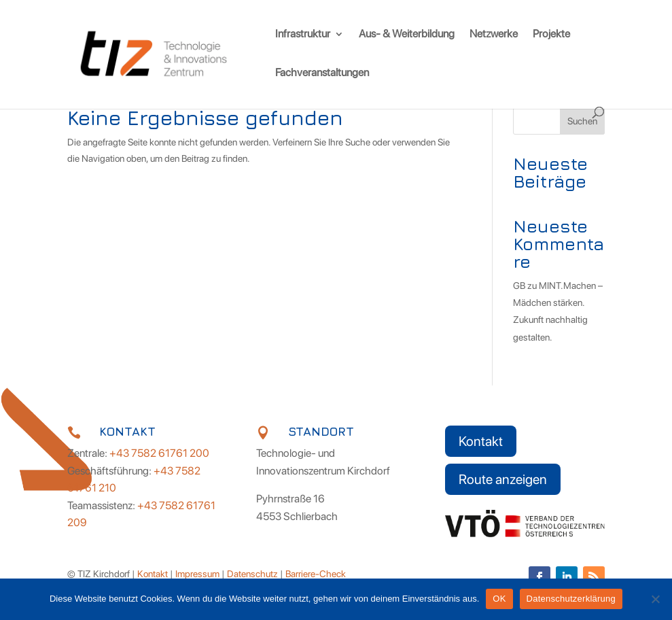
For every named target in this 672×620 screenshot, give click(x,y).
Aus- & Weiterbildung (407, 35)
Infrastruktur (303, 35)
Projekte (551, 35)
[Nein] (655, 599)
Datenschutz (252, 574)
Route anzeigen (503, 479)
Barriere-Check (316, 574)
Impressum (197, 574)
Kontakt (481, 441)
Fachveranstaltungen (322, 73)
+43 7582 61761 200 (159, 453)
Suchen (582, 121)
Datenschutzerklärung (571, 599)
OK (499, 599)
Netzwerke (494, 35)
